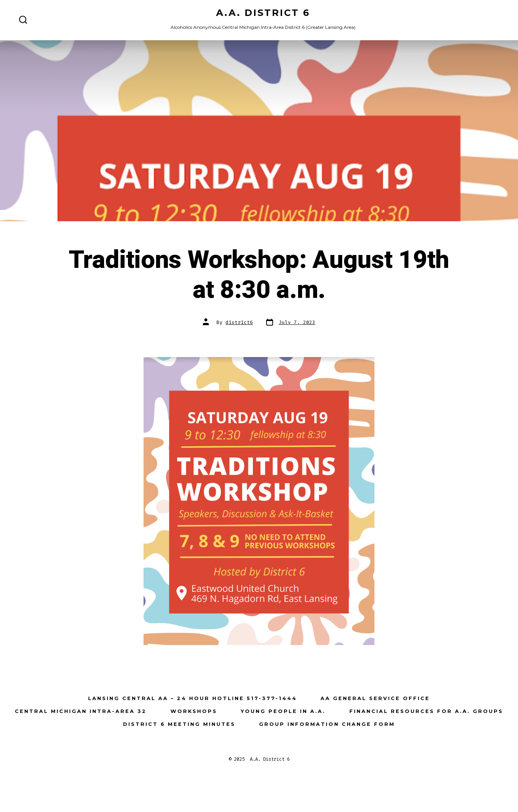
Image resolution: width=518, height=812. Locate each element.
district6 (239, 322)
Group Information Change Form (327, 724)
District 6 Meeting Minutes (179, 724)
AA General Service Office (375, 698)
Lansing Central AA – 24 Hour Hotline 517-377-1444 (193, 698)
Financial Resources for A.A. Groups (426, 711)
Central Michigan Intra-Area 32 (81, 711)
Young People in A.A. (283, 711)
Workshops (194, 711)
